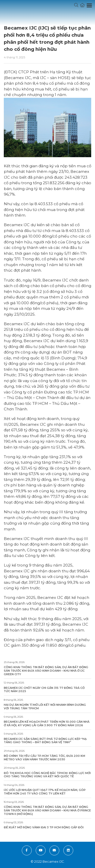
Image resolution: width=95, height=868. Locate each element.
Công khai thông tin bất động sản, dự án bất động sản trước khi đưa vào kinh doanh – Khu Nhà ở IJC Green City (46, 671)
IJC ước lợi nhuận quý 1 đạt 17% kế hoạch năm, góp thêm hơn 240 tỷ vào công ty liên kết (45, 792)
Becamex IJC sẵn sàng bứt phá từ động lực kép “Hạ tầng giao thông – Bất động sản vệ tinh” (45, 741)
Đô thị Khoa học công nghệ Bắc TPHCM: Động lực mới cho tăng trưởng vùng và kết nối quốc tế (47, 775)
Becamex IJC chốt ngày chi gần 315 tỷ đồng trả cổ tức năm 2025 (44, 690)
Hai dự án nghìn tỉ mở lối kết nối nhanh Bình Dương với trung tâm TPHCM (45, 707)
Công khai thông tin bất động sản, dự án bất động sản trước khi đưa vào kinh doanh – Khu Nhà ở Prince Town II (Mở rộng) (47, 810)
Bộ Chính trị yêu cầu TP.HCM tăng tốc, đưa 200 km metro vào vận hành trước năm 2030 (44, 758)
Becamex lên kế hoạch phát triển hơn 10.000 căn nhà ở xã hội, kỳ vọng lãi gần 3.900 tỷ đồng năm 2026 (47, 724)
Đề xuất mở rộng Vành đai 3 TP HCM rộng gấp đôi (44, 827)
